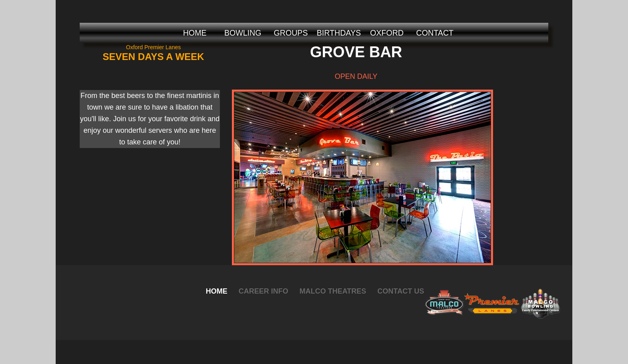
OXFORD (387, 33)
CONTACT (435, 33)
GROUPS (291, 33)
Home (217, 291)
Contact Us (401, 291)
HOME (195, 33)
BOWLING (243, 33)
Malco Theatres (333, 291)
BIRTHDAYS (339, 33)
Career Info (264, 291)
